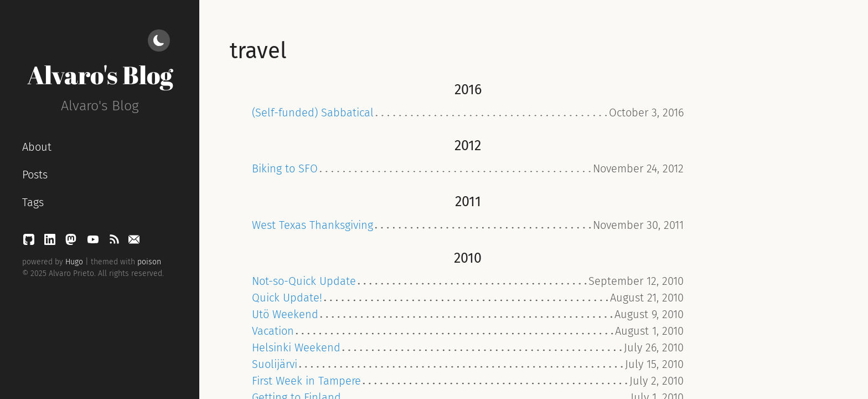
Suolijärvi (275, 364)
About (37, 147)
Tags (33, 202)
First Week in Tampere (306, 381)
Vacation (273, 331)
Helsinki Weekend (296, 347)
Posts (35, 175)
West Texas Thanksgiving (312, 225)
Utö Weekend (285, 314)
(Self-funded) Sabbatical (313, 112)
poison (149, 262)
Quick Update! (287, 298)
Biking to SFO (285, 168)
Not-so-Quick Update (304, 281)
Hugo (74, 262)
